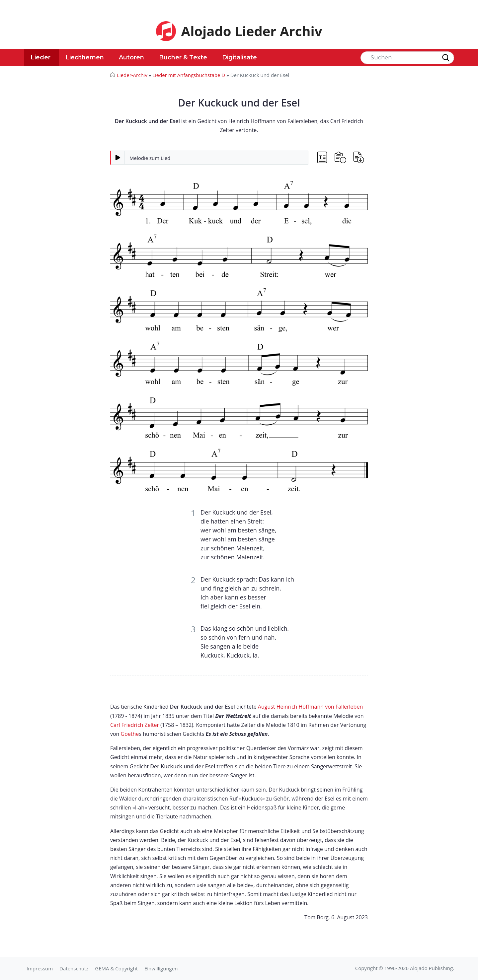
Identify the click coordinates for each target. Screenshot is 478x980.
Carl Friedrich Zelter (135, 725)
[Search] (407, 58)
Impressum (40, 968)
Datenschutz (74, 968)
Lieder (40, 57)
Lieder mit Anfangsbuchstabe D (189, 75)
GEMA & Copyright (116, 968)
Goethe (130, 734)
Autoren (131, 57)
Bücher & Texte (183, 57)
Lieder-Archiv (132, 75)
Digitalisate (239, 57)
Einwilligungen (161, 968)
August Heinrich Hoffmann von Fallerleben (310, 707)
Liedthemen (85, 57)
